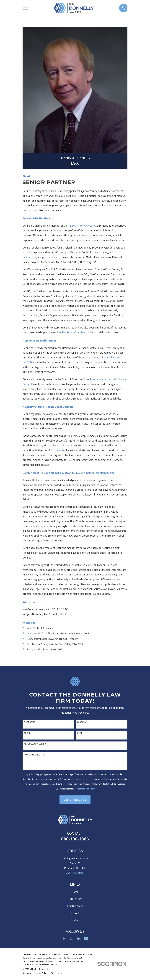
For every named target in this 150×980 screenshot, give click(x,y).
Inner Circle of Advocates (82, 226)
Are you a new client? (35, 744)
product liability (51, 257)
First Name (29, 722)
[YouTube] (86, 939)
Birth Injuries (75, 899)
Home (75, 892)
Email (80, 733)
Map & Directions (75, 873)
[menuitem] (27, 973)
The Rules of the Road (74, 332)
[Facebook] (64, 939)
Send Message (75, 800)
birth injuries (58, 450)
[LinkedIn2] (79, 939)
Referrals (75, 913)
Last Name (82, 722)
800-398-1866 (75, 839)
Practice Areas (75, 906)
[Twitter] (71, 939)
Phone (27, 733)
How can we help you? (35, 755)
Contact (75, 920)
